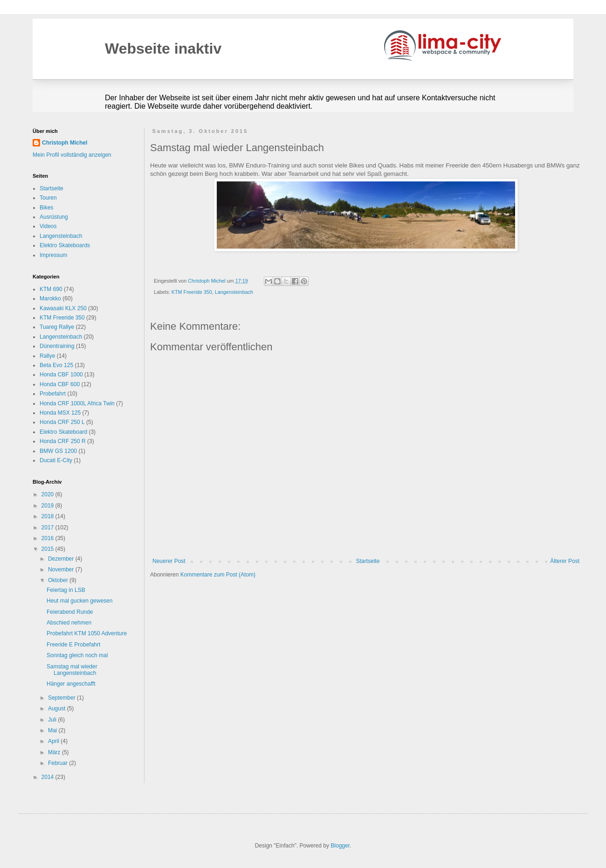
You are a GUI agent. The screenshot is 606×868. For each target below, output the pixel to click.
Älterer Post (565, 561)
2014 (48, 777)
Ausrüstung (54, 217)
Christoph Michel (65, 143)
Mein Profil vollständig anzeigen (72, 155)
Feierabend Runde (70, 612)
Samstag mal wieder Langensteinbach (72, 670)
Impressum (53, 255)
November (62, 569)
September (62, 698)
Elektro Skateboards (65, 245)
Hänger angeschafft (71, 684)
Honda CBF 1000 (61, 375)
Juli (53, 720)
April (54, 741)
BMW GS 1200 (58, 451)
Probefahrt (53, 394)
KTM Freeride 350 (192, 292)
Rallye (47, 356)
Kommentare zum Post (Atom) (218, 575)
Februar (59, 763)
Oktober (59, 580)
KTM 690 (51, 289)
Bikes (46, 208)
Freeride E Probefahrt (73, 645)
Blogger (340, 846)
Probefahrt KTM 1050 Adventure (87, 633)
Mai (53, 730)
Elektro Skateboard (63, 432)
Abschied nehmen (69, 623)
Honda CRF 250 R (63, 441)
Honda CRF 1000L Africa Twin (77, 403)
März (55, 752)
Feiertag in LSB (66, 590)
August (58, 708)
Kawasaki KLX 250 (63, 308)
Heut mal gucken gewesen (79, 601)
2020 (48, 494)
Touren (48, 198)
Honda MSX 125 (60, 413)
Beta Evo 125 (56, 365)
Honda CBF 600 (60, 384)
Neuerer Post (169, 561)
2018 (48, 516)
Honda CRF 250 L (62, 422)
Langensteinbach (234, 292)
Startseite (368, 561)
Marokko (50, 299)
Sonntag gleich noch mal (77, 655)
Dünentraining (57, 346)
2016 (48, 538)
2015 (48, 549)
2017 (48, 528)
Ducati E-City (56, 460)
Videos (48, 226)
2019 (48, 506)
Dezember (62, 559)
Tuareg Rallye (57, 327)
